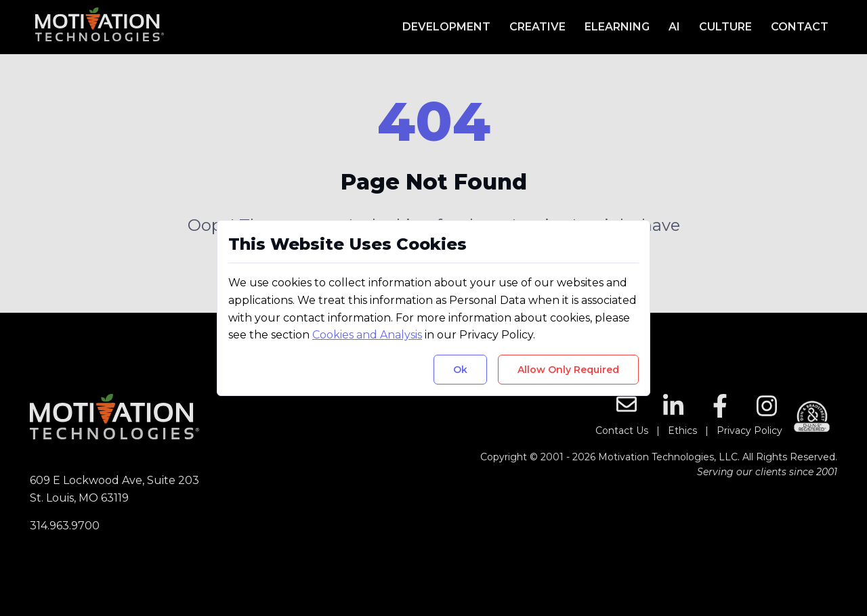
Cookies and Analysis (367, 335)
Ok (460, 370)
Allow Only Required (568, 370)
